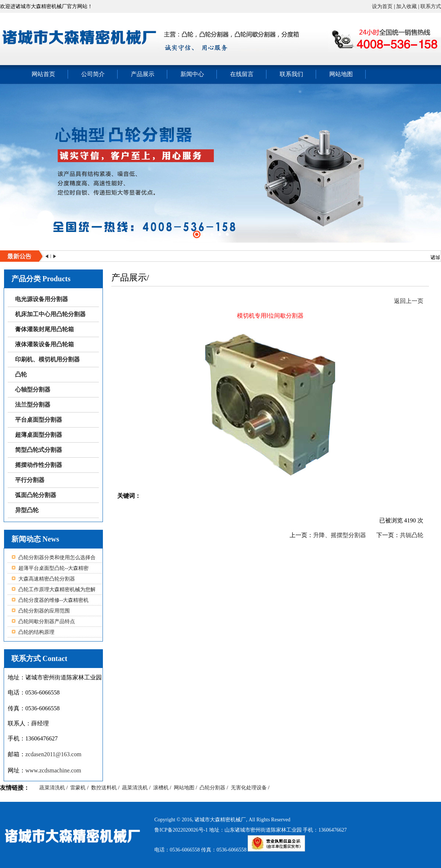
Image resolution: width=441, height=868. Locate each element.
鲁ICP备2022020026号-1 (182, 830)
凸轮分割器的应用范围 (44, 611)
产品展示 (143, 74)
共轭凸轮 (412, 535)
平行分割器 (30, 480)
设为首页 (382, 6)
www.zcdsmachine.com (53, 770)
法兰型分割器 (33, 405)
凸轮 (21, 374)
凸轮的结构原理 (36, 632)
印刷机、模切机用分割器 (47, 359)
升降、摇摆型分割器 (340, 535)
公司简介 (93, 74)
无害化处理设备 (249, 788)
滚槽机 (161, 788)
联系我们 (291, 74)
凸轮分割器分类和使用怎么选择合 (57, 558)
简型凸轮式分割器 (39, 450)
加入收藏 (406, 6)
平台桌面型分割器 (39, 420)
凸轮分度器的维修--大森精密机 (53, 600)
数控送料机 (104, 788)
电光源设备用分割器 (42, 299)
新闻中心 (192, 74)
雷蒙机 (78, 788)
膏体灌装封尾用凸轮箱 (44, 329)
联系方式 (431, 6)
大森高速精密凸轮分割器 (47, 579)
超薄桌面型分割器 (39, 435)
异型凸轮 (27, 510)
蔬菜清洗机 (52, 788)
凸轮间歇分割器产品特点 (47, 621)
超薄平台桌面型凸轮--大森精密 (53, 568)
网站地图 (341, 74)
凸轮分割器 (212, 788)
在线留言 (242, 74)
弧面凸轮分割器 (36, 495)
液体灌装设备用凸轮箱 (44, 344)
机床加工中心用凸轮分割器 (50, 314)
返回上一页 (409, 301)
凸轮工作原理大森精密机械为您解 (57, 590)
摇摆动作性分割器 (39, 465)
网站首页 (43, 74)
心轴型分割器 (33, 390)
